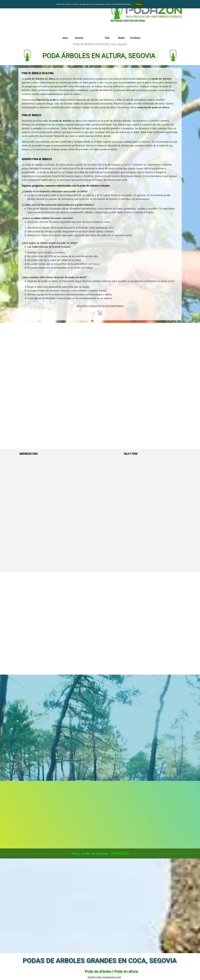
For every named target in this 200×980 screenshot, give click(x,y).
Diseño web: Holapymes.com (104, 977)
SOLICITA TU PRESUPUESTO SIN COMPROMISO (100, 279)
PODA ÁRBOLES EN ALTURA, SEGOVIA (99, 56)
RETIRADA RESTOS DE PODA (128, 21)
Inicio (65, 38)
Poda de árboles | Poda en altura (111, 971)
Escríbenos (135, 38)
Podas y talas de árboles (33, 6)
